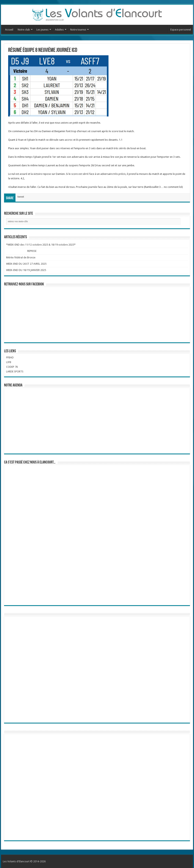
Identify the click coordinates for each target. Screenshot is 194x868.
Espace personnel (181, 30)
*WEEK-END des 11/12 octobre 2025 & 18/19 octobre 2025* (41, 245)
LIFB (9, 362)
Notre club (24, 30)
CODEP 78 (12, 367)
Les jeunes (42, 30)
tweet (21, 197)
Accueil (9, 30)
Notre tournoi (78, 30)
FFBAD (10, 357)
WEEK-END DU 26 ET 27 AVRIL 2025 (26, 264)
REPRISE (32, 251)
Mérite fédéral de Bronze (21, 257)
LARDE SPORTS (15, 371)
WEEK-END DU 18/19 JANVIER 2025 (26, 270)
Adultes (59, 30)
